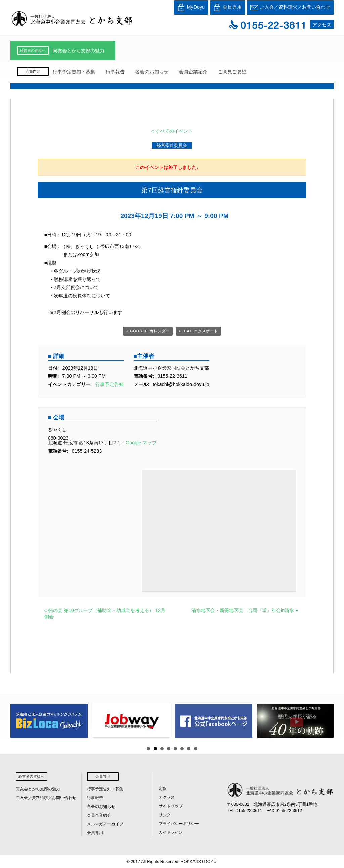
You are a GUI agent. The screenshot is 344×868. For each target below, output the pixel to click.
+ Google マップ (139, 443)
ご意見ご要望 (232, 72)
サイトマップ (171, 806)
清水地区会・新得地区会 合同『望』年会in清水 (245, 610)
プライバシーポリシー (179, 824)
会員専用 (227, 8)
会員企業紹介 (193, 72)
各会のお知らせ (152, 72)
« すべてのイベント (172, 131)
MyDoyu (191, 8)
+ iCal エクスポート (198, 331)
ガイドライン (171, 832)
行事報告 (115, 72)
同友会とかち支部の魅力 (79, 51)
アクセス (322, 25)
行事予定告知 (110, 384)
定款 (163, 789)
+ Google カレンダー (148, 331)
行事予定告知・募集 (74, 72)
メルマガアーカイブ (105, 824)
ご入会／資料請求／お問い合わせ (290, 8)
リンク (165, 815)
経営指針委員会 (172, 145)
